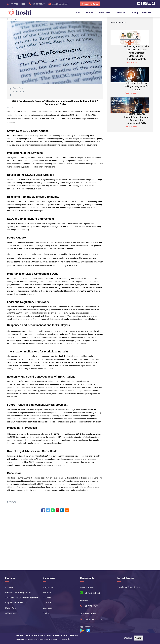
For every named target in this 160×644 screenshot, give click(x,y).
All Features (11, 613)
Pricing (134, 13)
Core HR (9, 588)
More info (65, 639)
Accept (139, 638)
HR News (47, 603)
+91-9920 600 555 (16, 4)
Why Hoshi (104, 13)
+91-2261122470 (37, 4)
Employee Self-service (16, 603)
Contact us (48, 608)
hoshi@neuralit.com (58, 4)
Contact (147, 13)
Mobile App (11, 608)
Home (78, 13)
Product (90, 13)
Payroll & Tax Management (18, 593)
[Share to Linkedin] (62, 510)
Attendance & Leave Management (22, 598)
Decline (128, 638)
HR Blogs (47, 598)
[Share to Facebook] (43, 510)
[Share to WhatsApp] (53, 510)
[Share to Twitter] (48, 510)
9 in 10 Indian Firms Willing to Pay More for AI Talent (137, 87)
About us (47, 593)
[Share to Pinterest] (57, 510)
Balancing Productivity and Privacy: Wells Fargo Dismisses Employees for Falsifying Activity (137, 53)
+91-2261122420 (91, 606)
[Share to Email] (67, 510)
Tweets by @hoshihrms (128, 587)
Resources (120, 13)
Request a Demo (90, 4)
